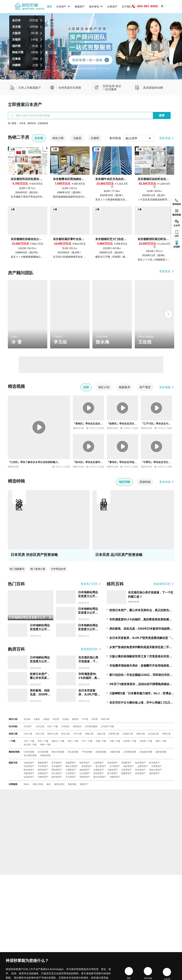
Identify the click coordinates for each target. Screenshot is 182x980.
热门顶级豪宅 (17, 569)
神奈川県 (105, 719)
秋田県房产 (85, 763)
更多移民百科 (164, 584)
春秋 (49, 784)
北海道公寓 (128, 734)
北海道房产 (29, 763)
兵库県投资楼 (130, 752)
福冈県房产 (154, 773)
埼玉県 (56, 719)
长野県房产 (157, 766)
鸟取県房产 (29, 773)
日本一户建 (53, 726)
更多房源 (167, 138)
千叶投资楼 (87, 752)
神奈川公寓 (53, 734)
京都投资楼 (101, 752)
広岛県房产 (71, 773)
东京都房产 (57, 766)
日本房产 (63, 6)
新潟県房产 (87, 766)
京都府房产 (99, 770)
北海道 (66, 719)
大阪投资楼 (115, 752)
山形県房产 (99, 763)
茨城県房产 (127, 763)
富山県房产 (101, 766)
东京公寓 (40, 734)
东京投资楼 (43, 752)
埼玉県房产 (29, 766)
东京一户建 (43, 741)
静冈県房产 (43, 770)
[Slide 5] (107, 68)
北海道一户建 (146, 741)
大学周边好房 (58, 569)
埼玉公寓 (65, 734)
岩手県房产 (57, 763)
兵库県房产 (127, 770)
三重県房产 (71, 770)
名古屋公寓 (153, 734)
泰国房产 (80, 6)
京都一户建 (101, 741)
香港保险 (72, 784)
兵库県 (95, 719)
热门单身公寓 (38, 569)
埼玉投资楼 (73, 752)
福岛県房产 (113, 763)
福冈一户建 (161, 741)
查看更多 (167, 271)
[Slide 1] (81, 68)
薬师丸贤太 (59, 784)
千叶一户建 (87, 741)
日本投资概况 (91, 726)
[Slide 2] (88, 68)
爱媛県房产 (127, 773)
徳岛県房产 (99, 773)
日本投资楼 (29, 752)
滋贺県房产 (85, 770)
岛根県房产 (43, 773)
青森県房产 (43, 763)
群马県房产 (154, 763)
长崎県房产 (43, 777)
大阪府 (37, 719)
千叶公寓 (77, 734)
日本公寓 (40, 726)
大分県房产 (71, 777)
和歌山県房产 (156, 770)
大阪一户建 (115, 741)
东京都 (27, 719)
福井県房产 (129, 766)
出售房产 (112, 6)
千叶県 (85, 719)
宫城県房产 (71, 763)
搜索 (162, 115)
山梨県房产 (143, 766)
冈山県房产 (57, 773)
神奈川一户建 (58, 741)
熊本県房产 (57, 777)
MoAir (26, 784)
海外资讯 (96, 6)
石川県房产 (115, 766)
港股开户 (84, 784)
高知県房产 (140, 773)
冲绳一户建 (45, 745)
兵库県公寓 (114, 734)
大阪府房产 (113, 770)
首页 (49, 6)
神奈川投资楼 (58, 752)
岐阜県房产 (29, 770)
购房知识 (77, 726)
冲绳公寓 (166, 734)
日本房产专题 (107, 726)
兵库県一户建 (130, 741)
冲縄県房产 (115, 777)
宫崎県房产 (85, 777)
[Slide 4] (101, 68)
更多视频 (167, 387)
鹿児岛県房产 (100, 777)
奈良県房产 (140, 770)
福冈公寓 (141, 734)
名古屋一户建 (30, 745)
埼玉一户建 (73, 741)
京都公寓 (89, 734)
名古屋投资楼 (30, 755)
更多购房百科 (91, 649)
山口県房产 (85, 773)
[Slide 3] (94, 68)
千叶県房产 (43, 766)
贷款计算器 (38, 784)
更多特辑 (167, 482)
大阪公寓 (101, 734)
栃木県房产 (140, 763)
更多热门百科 (91, 584)
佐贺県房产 (29, 777)
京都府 (46, 719)
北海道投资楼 (146, 752)
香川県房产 (113, 773)
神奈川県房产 (72, 766)
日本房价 (65, 726)
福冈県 (75, 719)
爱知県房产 (57, 770)
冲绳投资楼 (45, 755)
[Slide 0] (75, 68)
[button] (168, 314)
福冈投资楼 (161, 752)
